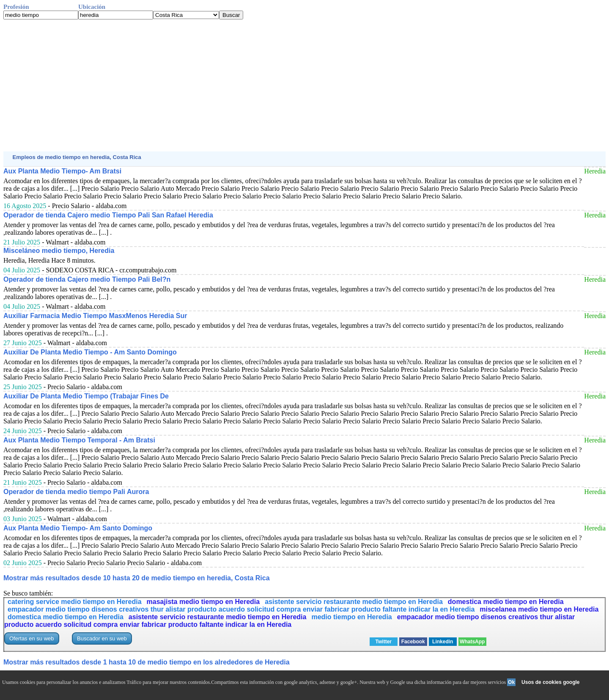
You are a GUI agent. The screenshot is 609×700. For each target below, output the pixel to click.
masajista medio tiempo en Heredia (203, 602)
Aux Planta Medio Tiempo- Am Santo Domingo (78, 528)
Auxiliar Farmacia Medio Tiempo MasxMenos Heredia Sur (95, 316)
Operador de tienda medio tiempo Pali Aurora (76, 492)
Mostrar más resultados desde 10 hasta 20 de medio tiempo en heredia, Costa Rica (137, 578)
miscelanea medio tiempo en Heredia (539, 609)
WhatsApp (472, 642)
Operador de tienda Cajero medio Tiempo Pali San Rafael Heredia (108, 215)
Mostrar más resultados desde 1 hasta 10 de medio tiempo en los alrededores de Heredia (147, 662)
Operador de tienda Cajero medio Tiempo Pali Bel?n (87, 279)
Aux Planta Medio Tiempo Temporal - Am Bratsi (79, 440)
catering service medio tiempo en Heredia (75, 602)
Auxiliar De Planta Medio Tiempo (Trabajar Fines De (86, 396)
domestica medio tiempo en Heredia (506, 602)
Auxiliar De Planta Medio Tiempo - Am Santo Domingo (90, 352)
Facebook (413, 642)
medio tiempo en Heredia (351, 617)
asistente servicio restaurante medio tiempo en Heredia (354, 602)
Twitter (384, 642)
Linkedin (443, 642)
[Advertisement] (257, 85)
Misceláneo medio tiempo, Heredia (59, 251)
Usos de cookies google (550, 682)
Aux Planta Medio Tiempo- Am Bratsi (62, 171)
